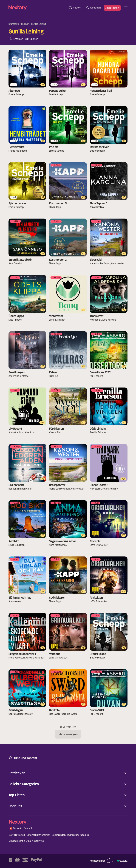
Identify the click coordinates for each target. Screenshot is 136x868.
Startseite (14, 24)
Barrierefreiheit (17, 835)
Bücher (25, 24)
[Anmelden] (93, 8)
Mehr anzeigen (68, 734)
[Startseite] (37, 8)
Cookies (85, 835)
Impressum (73, 835)
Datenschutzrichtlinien (39, 835)
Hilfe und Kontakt (23, 758)
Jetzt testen (112, 8)
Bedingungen (59, 835)
